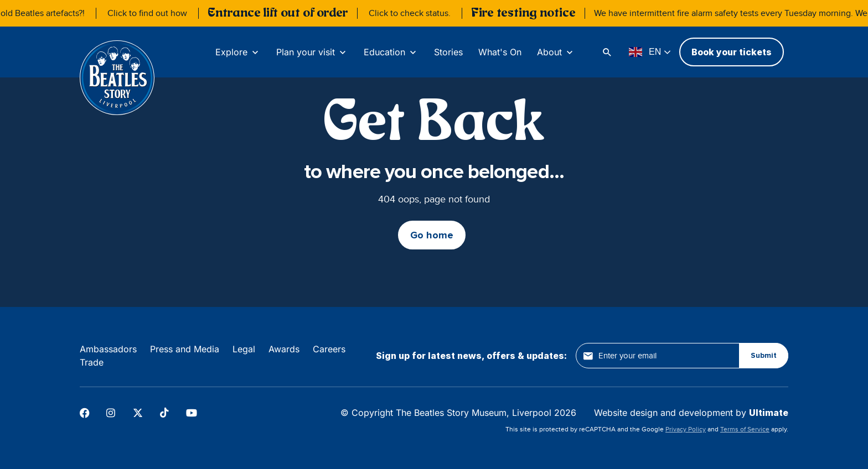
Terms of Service (745, 429)
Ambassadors (108, 349)
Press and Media (185, 349)
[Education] (391, 52)
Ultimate (769, 413)
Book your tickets (732, 52)
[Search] (608, 52)
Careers (329, 349)
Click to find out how (157, 13)
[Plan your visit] (312, 52)
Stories (448, 52)
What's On (500, 52)
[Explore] (238, 52)
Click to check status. (420, 13)
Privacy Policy (686, 429)
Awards (284, 349)
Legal (244, 349)
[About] (556, 52)
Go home (432, 235)
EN (645, 52)
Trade (92, 362)
